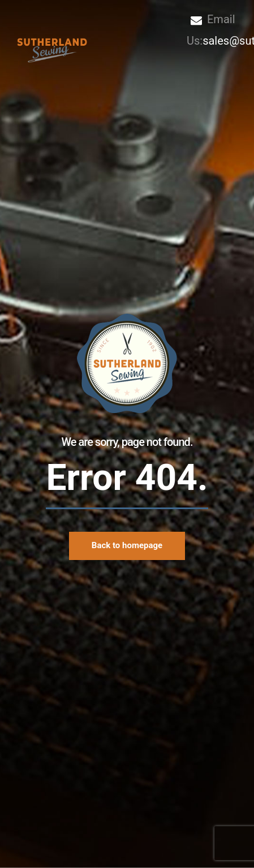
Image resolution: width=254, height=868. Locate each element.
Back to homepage (127, 545)
